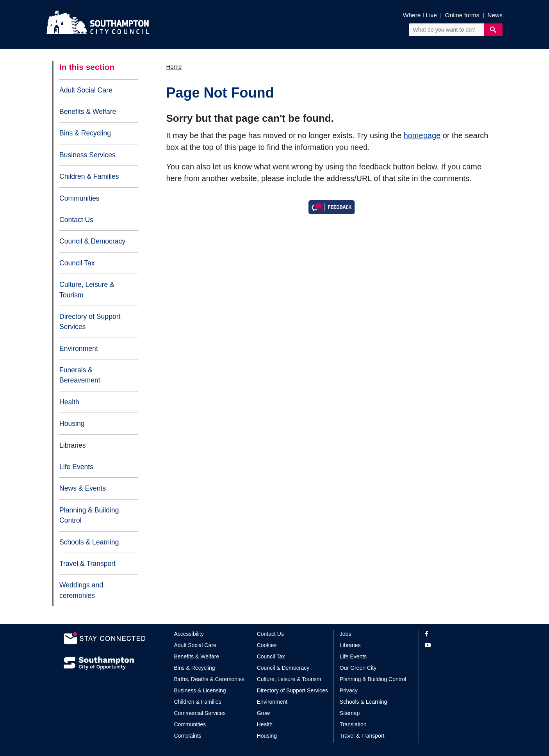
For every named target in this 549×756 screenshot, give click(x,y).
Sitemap (350, 713)
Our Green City (358, 668)
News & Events (83, 488)
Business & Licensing (200, 690)
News (495, 15)
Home (174, 67)
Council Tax (77, 263)
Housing (72, 423)
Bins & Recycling (85, 133)
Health (69, 402)
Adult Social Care (86, 90)
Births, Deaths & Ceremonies (209, 679)
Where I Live (420, 15)
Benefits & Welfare (88, 112)
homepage (422, 135)
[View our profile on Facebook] (455, 634)
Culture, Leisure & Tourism (87, 290)
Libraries (72, 445)
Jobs (346, 634)
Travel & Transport (87, 564)
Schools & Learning (89, 542)
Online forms (462, 15)
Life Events (76, 467)
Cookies (267, 645)
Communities (79, 198)
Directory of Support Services (90, 322)
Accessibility (189, 634)
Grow (263, 713)
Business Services (87, 155)
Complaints (188, 736)
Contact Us (76, 220)
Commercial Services (200, 713)
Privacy (349, 690)
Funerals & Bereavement (80, 375)
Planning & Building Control (89, 515)
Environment (79, 349)
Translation (353, 724)
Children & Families (89, 176)
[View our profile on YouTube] (455, 645)
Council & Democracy (92, 241)
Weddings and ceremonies (81, 590)
